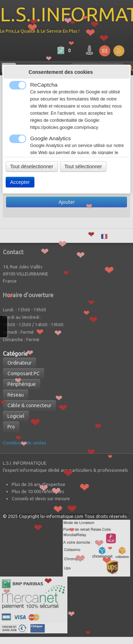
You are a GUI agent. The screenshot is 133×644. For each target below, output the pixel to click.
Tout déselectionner (32, 167)
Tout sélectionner (83, 167)
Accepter (20, 182)
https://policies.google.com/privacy (64, 127)
